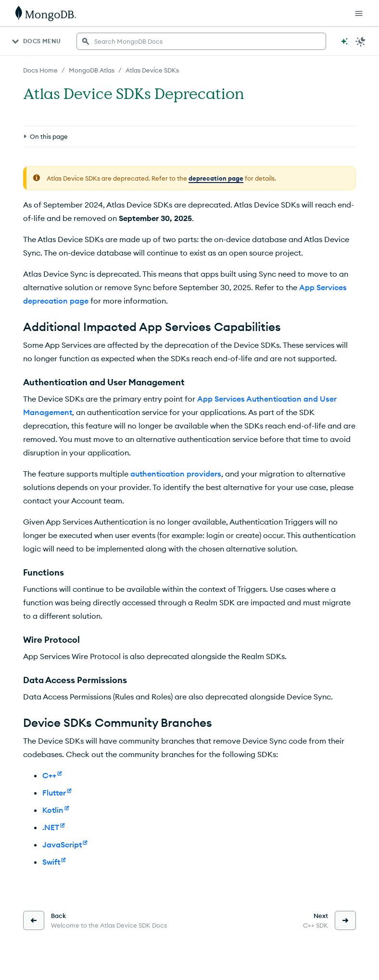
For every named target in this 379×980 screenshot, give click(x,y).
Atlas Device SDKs (152, 70)
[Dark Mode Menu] (361, 41)
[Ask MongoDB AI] (344, 41)
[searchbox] (201, 41)
